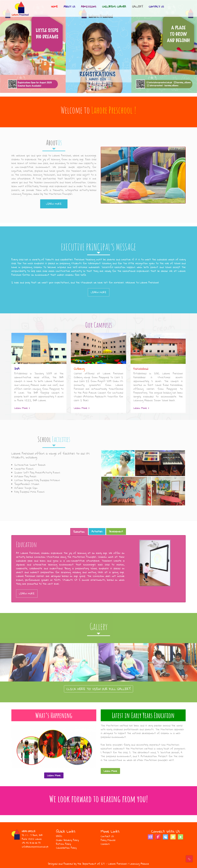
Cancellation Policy (66, 848)
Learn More (54, 204)
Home (55, 7)
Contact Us (156, 7)
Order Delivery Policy (67, 840)
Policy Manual (108, 840)
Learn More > (22, 408)
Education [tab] (79, 532)
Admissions (89, 7)
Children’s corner (114, 7)
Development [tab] (116, 531)
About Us (69, 7)
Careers (105, 844)
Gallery (138, 7)
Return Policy (64, 844)
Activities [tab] (97, 531)
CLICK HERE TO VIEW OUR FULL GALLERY (99, 689)
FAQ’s (59, 836)
